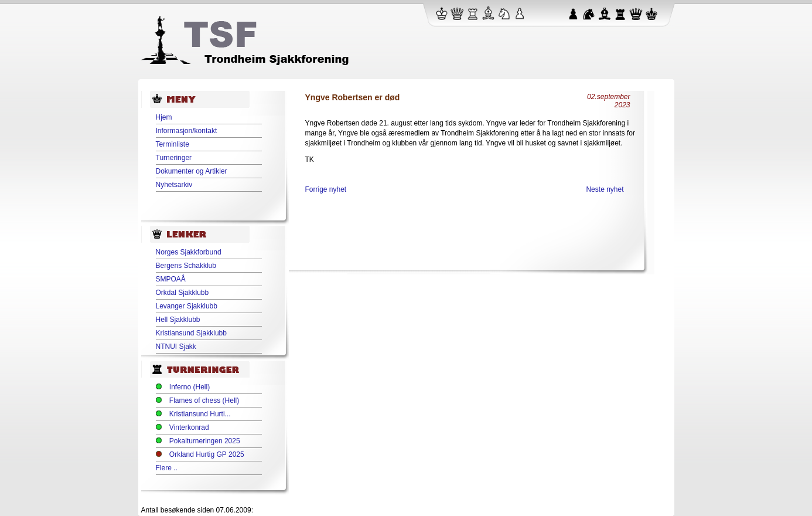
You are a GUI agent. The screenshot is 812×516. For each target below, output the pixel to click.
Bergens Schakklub (186, 266)
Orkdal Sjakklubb (182, 293)
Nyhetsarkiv (174, 185)
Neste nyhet (605, 189)
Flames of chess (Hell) (204, 400)
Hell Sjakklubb (178, 320)
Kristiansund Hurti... (200, 414)
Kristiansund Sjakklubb (191, 333)
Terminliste (173, 144)
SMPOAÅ (171, 279)
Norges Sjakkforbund (189, 252)
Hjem (164, 117)
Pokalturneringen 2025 (205, 441)
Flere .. (167, 468)
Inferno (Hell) (190, 387)
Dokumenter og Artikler (192, 171)
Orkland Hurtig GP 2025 (207, 454)
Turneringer (174, 158)
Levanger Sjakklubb (187, 306)
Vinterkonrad (189, 427)
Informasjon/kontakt (187, 131)
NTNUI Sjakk (176, 347)
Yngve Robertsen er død (353, 97)
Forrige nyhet (326, 189)
